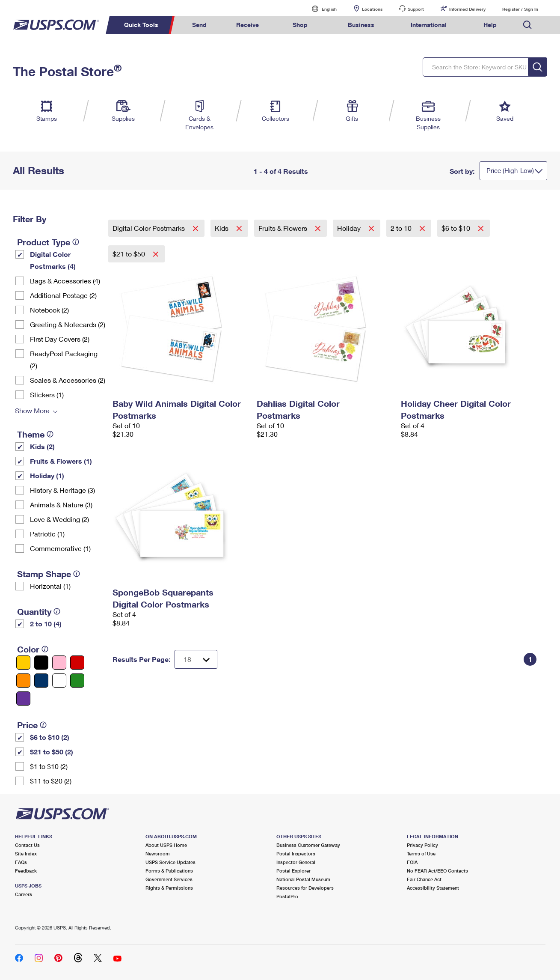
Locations (372, 9)
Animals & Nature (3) (61, 505)
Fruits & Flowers (284, 228)
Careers (24, 894)
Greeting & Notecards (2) (68, 324)
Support (416, 9)
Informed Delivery (467, 9)
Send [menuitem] (199, 25)
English (320, 9)
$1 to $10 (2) (49, 766)
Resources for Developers (305, 888)
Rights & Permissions (169, 888)
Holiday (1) (47, 475)
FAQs (21, 862)
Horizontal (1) (50, 586)
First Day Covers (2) (60, 339)
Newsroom (158, 853)
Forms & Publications (169, 871)
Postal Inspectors (296, 853)
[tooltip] (76, 242)
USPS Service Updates (170, 862)
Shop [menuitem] (300, 25)
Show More (32, 410)
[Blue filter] (41, 681)
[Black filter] (41, 663)
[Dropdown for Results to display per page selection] (196, 659)
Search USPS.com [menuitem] (527, 25)
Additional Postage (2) (63, 295)
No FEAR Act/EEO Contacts (437, 871)
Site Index (26, 853)
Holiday (350, 228)
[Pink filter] (59, 663)
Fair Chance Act (424, 879)
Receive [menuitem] (247, 25)
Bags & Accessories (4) (65, 281)
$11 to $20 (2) (51, 781)
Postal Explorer (293, 871)
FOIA (412, 862)
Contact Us (27, 845)
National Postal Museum (303, 879)
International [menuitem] (429, 25)
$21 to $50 (130, 254)
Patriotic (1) (47, 534)
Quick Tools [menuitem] (141, 25)
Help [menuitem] (490, 25)
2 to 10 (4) (46, 624)
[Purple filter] (23, 699)
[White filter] (59, 681)
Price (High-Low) (510, 170)
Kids (222, 228)
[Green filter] (77, 681)
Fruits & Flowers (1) (61, 461)
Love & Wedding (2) (59, 519)
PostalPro (287, 896)
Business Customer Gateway (308, 845)
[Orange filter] (23, 681)
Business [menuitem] (361, 25)
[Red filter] (77, 663)
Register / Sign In (520, 9)
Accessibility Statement (433, 888)
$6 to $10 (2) (50, 737)
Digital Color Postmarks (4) (53, 260)
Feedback (26, 871)
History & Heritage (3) (62, 490)
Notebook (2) (49, 310)
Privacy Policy (422, 845)
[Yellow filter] (23, 663)
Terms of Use (421, 853)
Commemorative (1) (60, 548)
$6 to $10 (457, 228)
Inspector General (296, 862)
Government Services (169, 879)
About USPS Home (166, 845)
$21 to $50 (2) (52, 752)
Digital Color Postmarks (150, 228)
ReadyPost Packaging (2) (64, 359)
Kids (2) (42, 446)
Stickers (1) (47, 395)
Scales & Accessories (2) (68, 380)
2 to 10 (402, 228)
